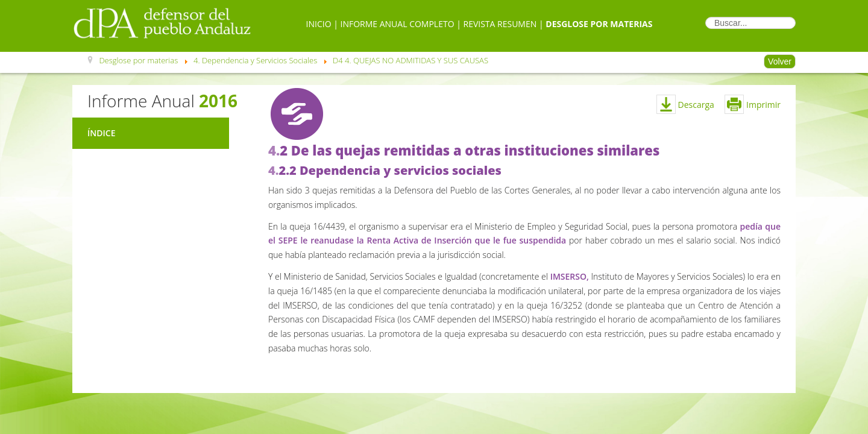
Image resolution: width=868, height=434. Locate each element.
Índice (101, 133)
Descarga (696, 105)
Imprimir (753, 105)
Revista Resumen (500, 24)
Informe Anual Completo (398, 24)
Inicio (319, 24)
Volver (780, 61)
